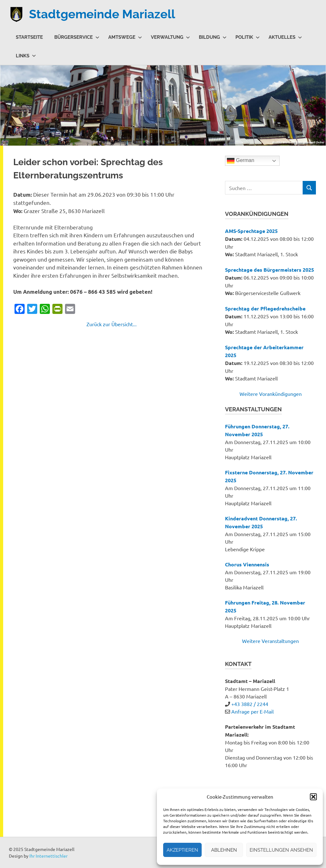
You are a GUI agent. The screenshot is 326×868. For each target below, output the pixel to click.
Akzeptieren (182, 850)
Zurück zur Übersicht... (112, 324)
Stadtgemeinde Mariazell (102, 14)
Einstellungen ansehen (281, 850)
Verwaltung (170, 37)
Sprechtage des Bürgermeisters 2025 (270, 270)
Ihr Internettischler (48, 856)
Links (26, 56)
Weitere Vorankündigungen (271, 394)
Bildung (213, 37)
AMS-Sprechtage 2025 (251, 231)
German (240, 161)
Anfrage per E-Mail (252, 711)
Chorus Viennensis (247, 564)
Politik (248, 37)
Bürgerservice (77, 37)
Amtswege (125, 37)
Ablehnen (224, 850)
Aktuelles (285, 37)
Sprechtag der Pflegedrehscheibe (265, 308)
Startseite (29, 37)
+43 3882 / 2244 (250, 704)
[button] (313, 797)
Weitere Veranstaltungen (270, 641)
